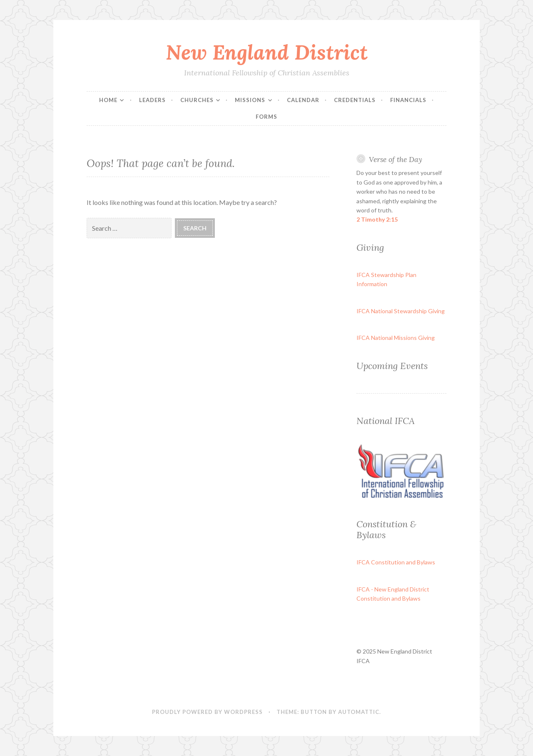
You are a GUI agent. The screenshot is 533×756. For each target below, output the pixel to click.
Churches (197, 100)
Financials (408, 100)
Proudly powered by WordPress (207, 712)
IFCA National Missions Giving (396, 338)
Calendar (303, 100)
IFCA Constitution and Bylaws (396, 562)
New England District (267, 52)
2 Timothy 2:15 (377, 219)
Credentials (355, 100)
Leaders (152, 100)
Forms (266, 117)
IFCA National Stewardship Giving (401, 311)
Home (108, 100)
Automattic (359, 712)
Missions (250, 100)
